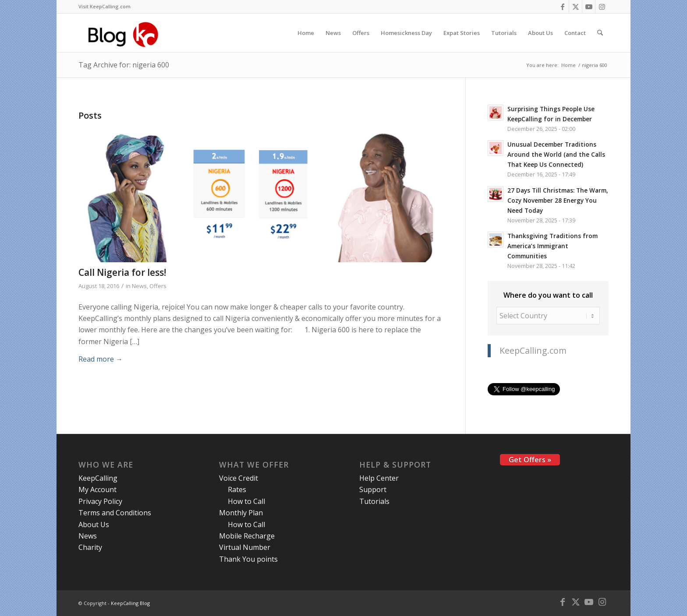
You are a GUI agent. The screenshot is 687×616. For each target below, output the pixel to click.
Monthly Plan (241, 513)
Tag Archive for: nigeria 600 (124, 65)
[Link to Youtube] (589, 7)
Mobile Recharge (247, 536)
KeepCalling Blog (130, 603)
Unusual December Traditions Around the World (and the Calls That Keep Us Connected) (556, 154)
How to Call (246, 501)
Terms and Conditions (115, 513)
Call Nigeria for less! (122, 272)
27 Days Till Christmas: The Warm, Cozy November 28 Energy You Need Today (558, 200)
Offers (158, 286)
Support (373, 489)
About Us (94, 524)
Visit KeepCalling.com (104, 6)
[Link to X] (575, 7)
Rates (237, 489)
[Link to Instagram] (602, 7)
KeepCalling (98, 478)
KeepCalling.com (533, 350)
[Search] (600, 33)
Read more (101, 359)
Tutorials (374, 501)
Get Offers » (530, 460)
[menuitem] (104, 7)
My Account (97, 489)
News (139, 286)
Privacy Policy (100, 501)
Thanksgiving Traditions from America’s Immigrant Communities (552, 246)
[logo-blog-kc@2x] (126, 33)
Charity (90, 547)
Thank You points (248, 559)
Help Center (379, 478)
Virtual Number (245, 547)
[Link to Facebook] (562, 7)
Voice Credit (239, 478)
